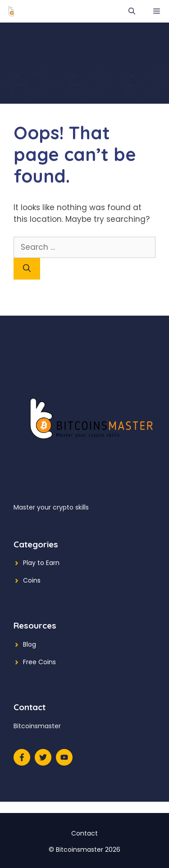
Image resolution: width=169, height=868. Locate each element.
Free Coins (39, 662)
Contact (84, 833)
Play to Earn (41, 563)
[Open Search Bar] (132, 11)
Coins (32, 580)
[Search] (27, 269)
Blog (30, 644)
